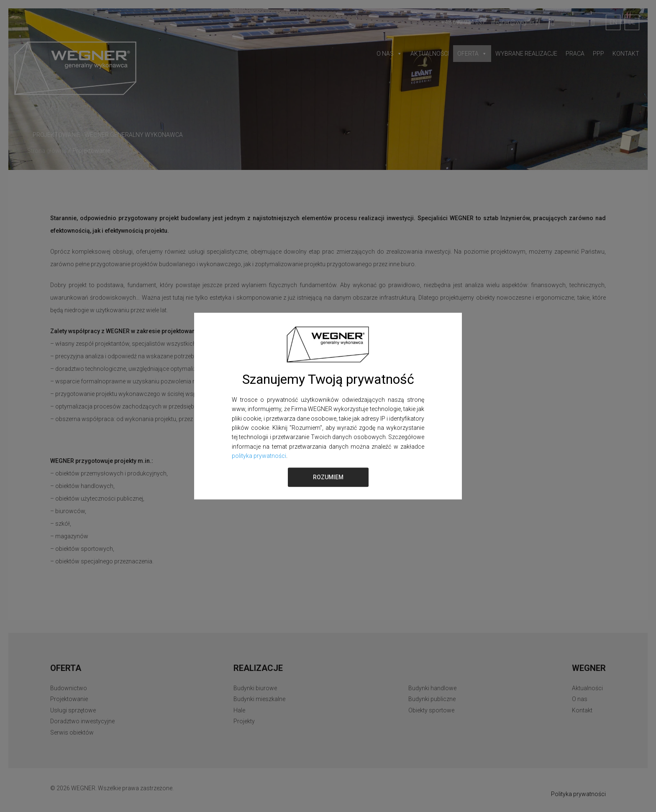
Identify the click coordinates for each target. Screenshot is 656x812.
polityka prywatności (259, 456)
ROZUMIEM (328, 477)
